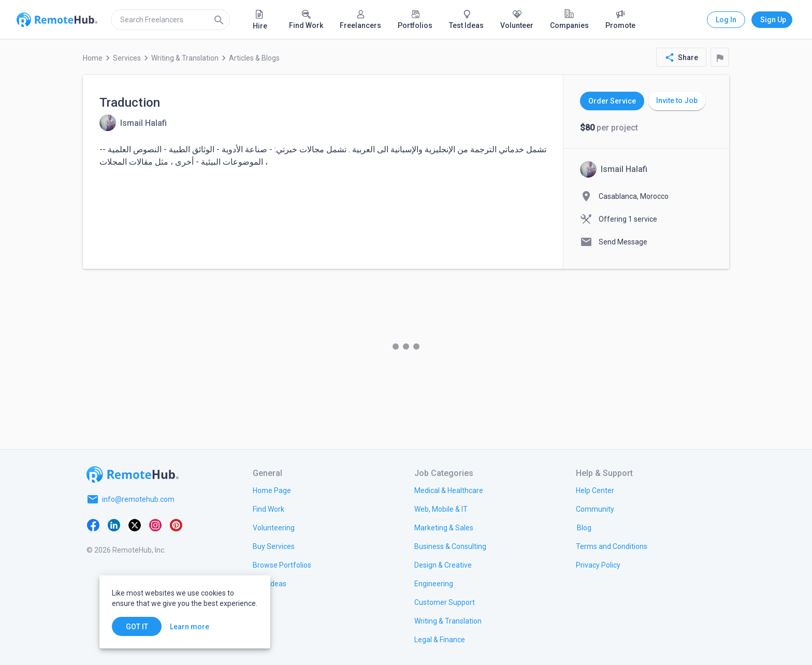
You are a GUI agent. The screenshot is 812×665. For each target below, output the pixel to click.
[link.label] (595, 490)
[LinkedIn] (114, 524)
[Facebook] (93, 524)
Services (127, 58)
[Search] (219, 20)
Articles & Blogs (254, 58)
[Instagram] (155, 524)
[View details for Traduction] (133, 123)
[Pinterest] (176, 524)
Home (93, 58)
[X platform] (135, 524)
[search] (170, 20)
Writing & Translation (185, 58)
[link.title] (272, 490)
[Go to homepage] (133, 474)
